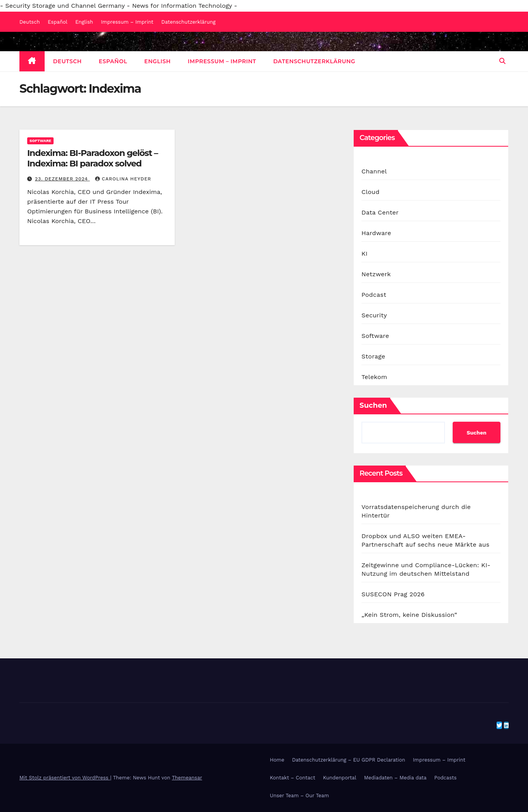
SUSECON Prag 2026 (393, 594)
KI (365, 254)
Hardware (376, 233)
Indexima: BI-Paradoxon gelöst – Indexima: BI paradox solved (92, 158)
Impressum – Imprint (127, 22)
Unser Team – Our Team (299, 796)
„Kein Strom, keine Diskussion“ (409, 615)
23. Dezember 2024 (62, 179)
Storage (373, 356)
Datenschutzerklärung (189, 22)
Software (40, 141)
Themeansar (187, 778)
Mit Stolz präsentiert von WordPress (65, 778)
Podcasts (446, 778)
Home (277, 760)
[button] (502, 61)
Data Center (380, 212)
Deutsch (30, 22)
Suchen (373, 405)
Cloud (370, 192)
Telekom (374, 377)
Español (57, 22)
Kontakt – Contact (293, 778)
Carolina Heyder (123, 179)
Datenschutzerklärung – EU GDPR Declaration (348, 760)
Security (374, 315)
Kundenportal (340, 778)
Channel (374, 171)
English (84, 22)
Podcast (374, 295)
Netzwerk (376, 274)
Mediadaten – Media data (395, 778)
